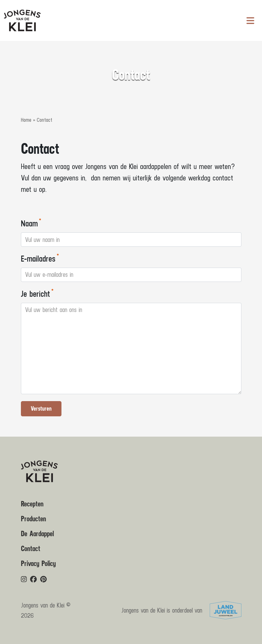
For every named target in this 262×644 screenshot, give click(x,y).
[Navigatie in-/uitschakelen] (250, 20)
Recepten (32, 504)
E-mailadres (38, 258)
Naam (29, 223)
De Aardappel (37, 534)
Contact (31, 549)
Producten (33, 519)
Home (26, 120)
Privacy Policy (38, 564)
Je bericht (35, 293)
